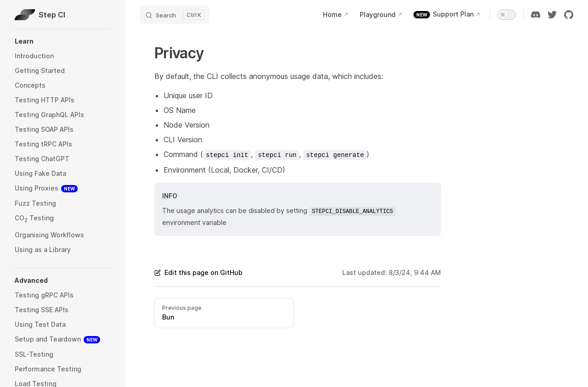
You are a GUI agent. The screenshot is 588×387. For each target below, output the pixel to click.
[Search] (175, 15)
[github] (569, 15)
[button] (62, 41)
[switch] (507, 15)
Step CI (40, 15)
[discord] (536, 15)
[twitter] (552, 15)
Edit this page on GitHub (198, 272)
